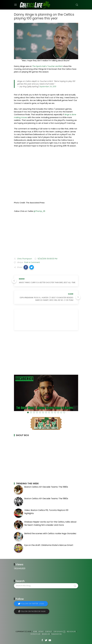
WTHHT (41, 632)
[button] (26, 267)
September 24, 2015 (48, 87)
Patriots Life (36, 634)
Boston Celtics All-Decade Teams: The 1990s (46, 487)
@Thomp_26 (39, 211)
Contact (49, 632)
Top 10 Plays (58, 632)
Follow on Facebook (33, 611)
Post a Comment (32, 262)
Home (35, 632)
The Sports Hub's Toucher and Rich (48, 66)
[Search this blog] (46, 586)
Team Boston (56, 634)
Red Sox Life (71, 632)
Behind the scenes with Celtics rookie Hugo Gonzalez (50, 533)
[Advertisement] (46, 235)
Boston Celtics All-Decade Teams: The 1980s (46, 499)
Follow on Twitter (32, 604)
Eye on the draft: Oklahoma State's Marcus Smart (49, 545)
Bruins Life (46, 634)
